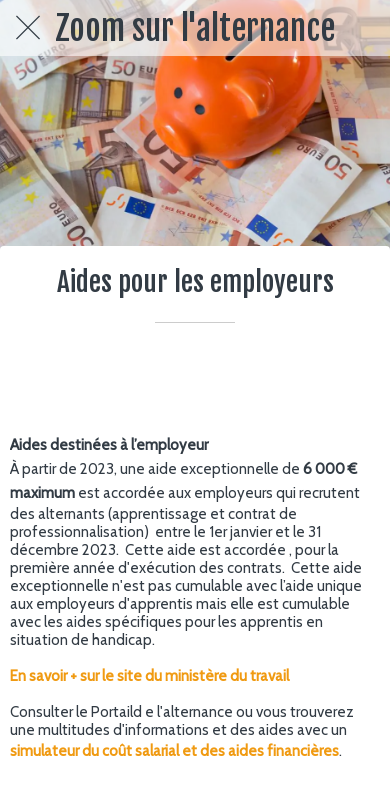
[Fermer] (28, 28)
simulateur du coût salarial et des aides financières (174, 751)
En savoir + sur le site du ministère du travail (149, 676)
